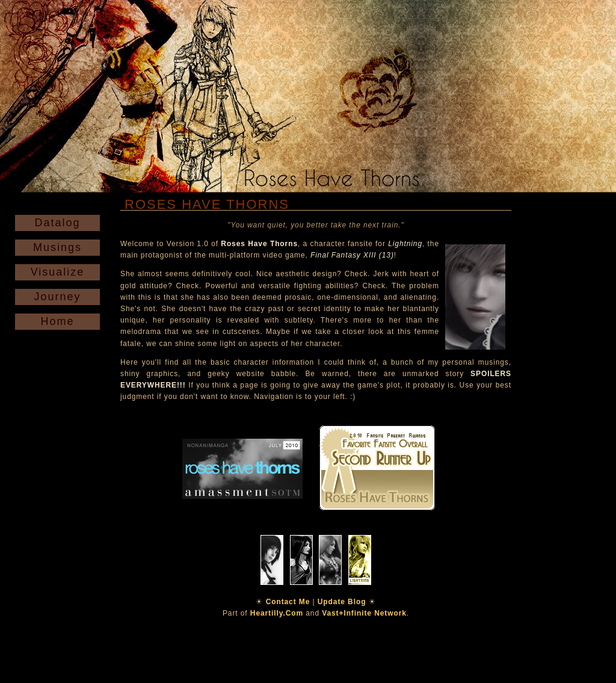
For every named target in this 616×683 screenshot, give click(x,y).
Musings (57, 247)
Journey (57, 297)
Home (57, 321)
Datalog (57, 223)
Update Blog (342, 602)
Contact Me (288, 602)
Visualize (58, 272)
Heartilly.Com (277, 613)
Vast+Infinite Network (364, 613)
